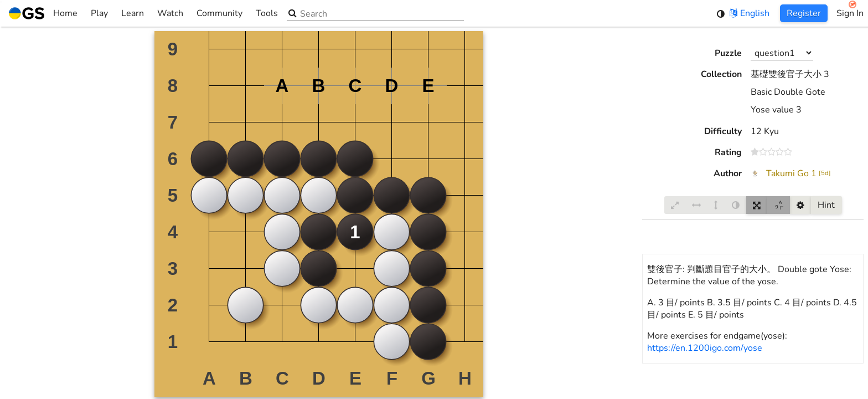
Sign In (850, 13)
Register (804, 13)
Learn (133, 13)
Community (219, 13)
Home (43, 13)
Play (99, 13)
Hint (826, 205)
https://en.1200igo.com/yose (705, 348)
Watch (170, 13)
